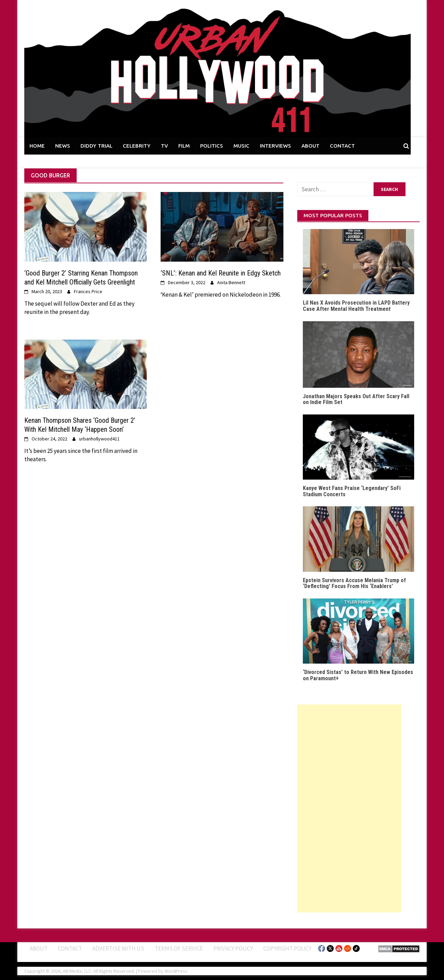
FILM (184, 146)
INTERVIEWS (275, 146)
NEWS (63, 146)
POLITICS (212, 146)
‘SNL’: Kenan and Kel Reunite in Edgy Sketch (221, 273)
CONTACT (342, 146)
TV (164, 146)
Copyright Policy (287, 948)
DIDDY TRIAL (96, 146)
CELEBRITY (137, 146)
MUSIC (241, 146)
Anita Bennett (231, 282)
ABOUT (310, 146)
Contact (70, 948)
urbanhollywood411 (99, 439)
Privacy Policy (233, 948)
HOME (37, 146)
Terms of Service (179, 948)
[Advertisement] (349, 808)
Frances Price (88, 291)
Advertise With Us (118, 948)
